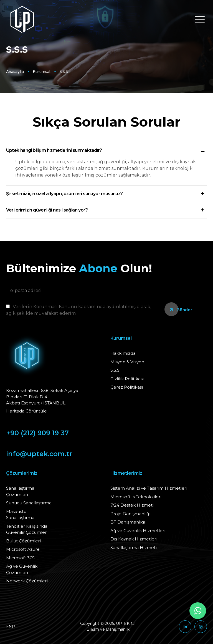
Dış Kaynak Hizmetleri (134, 539)
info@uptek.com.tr (39, 454)
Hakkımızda (123, 353)
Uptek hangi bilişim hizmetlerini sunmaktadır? (54, 150)
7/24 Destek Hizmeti (132, 505)
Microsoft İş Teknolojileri (136, 497)
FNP (11, 627)
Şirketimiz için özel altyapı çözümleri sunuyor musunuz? (64, 194)
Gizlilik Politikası (127, 379)
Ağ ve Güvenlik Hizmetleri (138, 531)
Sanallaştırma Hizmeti (134, 548)
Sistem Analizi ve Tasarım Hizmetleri (149, 488)
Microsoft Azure (23, 549)
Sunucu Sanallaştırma (29, 503)
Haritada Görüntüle (26, 411)
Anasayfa (15, 72)
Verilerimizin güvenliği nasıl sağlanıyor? (47, 210)
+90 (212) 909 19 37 (37, 433)
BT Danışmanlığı (128, 522)
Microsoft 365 (20, 558)
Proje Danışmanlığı (130, 514)
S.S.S (64, 72)
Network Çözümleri (27, 581)
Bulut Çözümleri (23, 541)
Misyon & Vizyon (127, 362)
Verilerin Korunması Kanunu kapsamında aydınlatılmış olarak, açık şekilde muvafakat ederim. (79, 310)
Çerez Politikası (127, 387)
